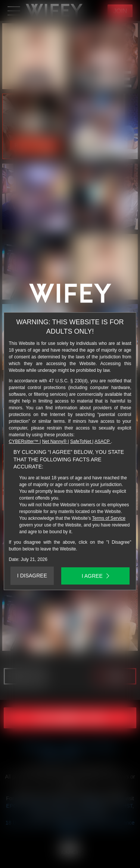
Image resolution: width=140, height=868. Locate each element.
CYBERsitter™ (24, 441)
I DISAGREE (32, 576)
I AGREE (96, 576)
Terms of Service (109, 518)
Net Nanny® (55, 441)
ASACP (103, 441)
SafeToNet (81, 441)
